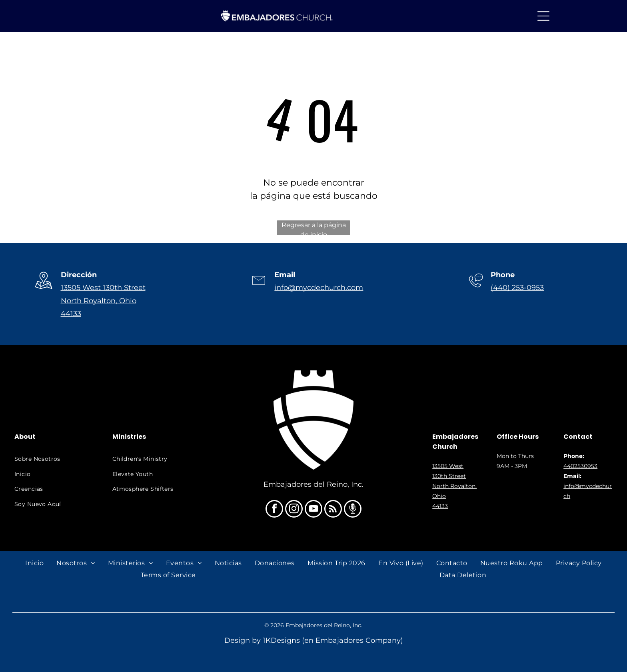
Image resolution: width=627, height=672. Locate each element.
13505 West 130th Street (103, 288)
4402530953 (580, 466)
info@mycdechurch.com (319, 288)
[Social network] (353, 510)
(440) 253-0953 (517, 288)
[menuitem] (55, 459)
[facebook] (274, 510)
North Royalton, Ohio (99, 301)
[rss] (333, 510)
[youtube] (313, 510)
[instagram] (294, 510)
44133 (71, 314)
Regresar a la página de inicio (314, 228)
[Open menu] (543, 16)
